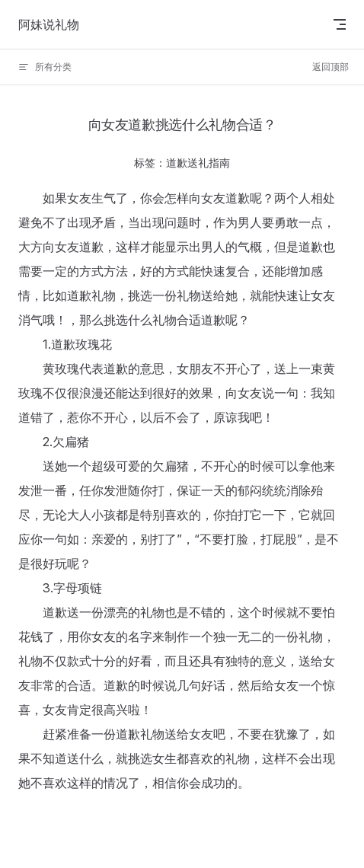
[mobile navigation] (340, 24)
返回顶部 (330, 67)
